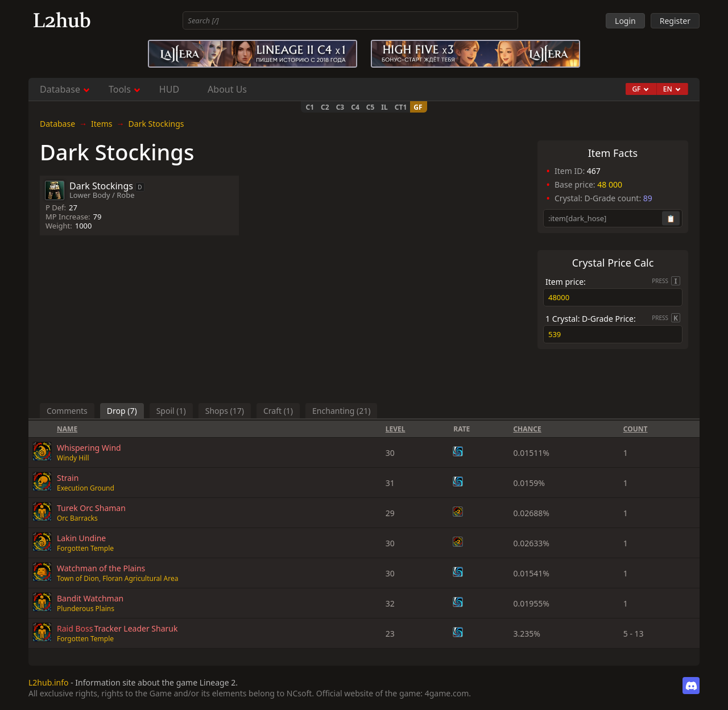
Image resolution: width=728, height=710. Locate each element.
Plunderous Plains (86, 609)
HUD (169, 89)
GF (418, 107)
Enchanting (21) (341, 411)
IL (384, 107)
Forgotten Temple (85, 548)
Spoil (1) (171, 411)
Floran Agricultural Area (140, 578)
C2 (325, 107)
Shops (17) (225, 411)
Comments (67, 411)
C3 (340, 107)
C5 (371, 107)
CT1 (401, 107)
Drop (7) (122, 411)
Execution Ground (86, 488)
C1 (310, 107)
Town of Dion (78, 578)
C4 (355, 107)
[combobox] (350, 20)
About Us (227, 89)
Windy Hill (73, 458)
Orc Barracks (77, 518)
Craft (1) (278, 411)
